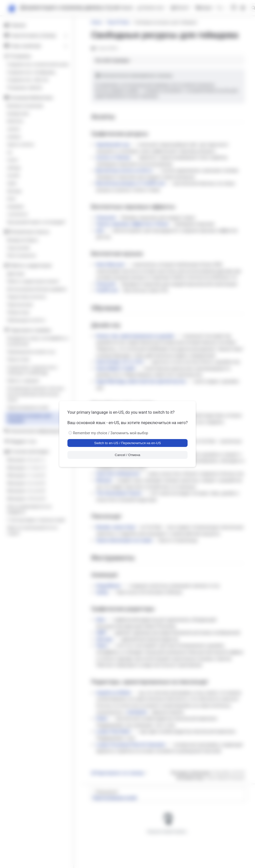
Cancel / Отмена (128, 455)
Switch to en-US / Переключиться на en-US (127, 443)
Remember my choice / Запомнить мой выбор (111, 433)
